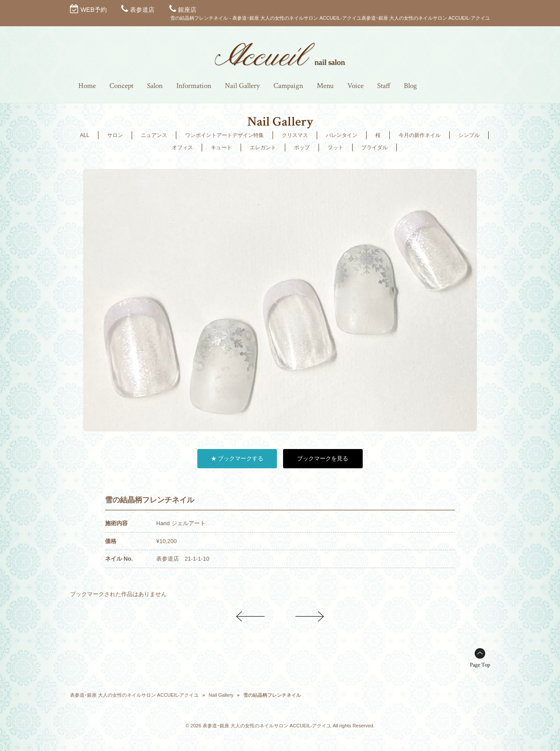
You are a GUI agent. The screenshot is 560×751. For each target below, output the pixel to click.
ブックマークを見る (323, 458)
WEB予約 (94, 10)
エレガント (263, 147)
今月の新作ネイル (420, 135)
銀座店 (187, 10)
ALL (85, 135)
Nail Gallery (221, 695)
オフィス (182, 147)
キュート (221, 147)
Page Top (480, 665)
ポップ (302, 147)
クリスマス (295, 135)
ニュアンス (154, 135)
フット (336, 147)
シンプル (469, 135)
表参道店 (142, 10)
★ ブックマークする (237, 458)
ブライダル (374, 147)
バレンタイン (342, 135)
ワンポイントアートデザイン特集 (224, 135)
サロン (115, 135)
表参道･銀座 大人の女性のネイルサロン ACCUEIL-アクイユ (134, 695)
